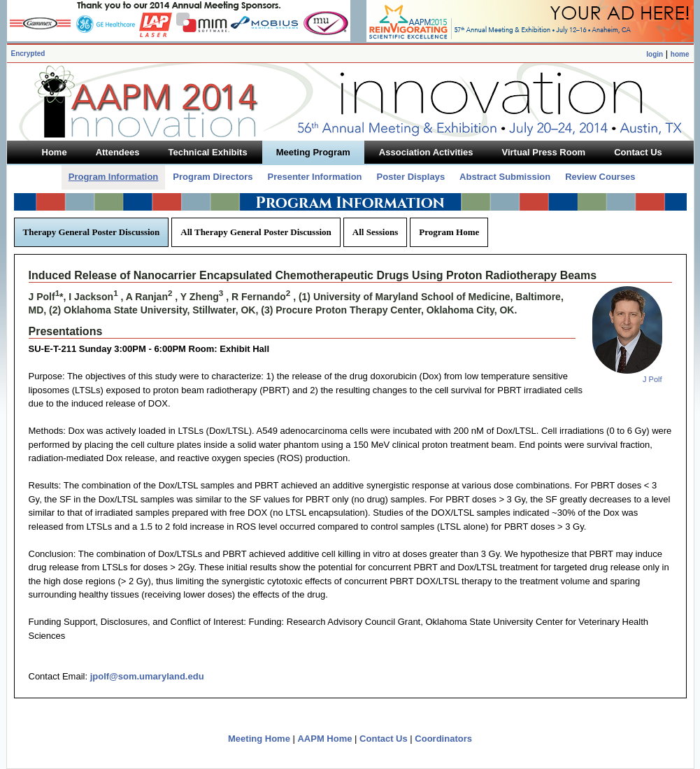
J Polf (652, 379)
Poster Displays (411, 177)
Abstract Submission (505, 177)
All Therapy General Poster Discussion (256, 232)
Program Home (449, 232)
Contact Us (384, 739)
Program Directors (213, 177)
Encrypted (28, 54)
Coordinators (443, 739)
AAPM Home (324, 739)
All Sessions (375, 232)
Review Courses (600, 177)
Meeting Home (259, 739)
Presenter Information (314, 177)
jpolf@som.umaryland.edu (147, 676)
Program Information (114, 177)
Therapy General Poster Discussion (92, 232)
